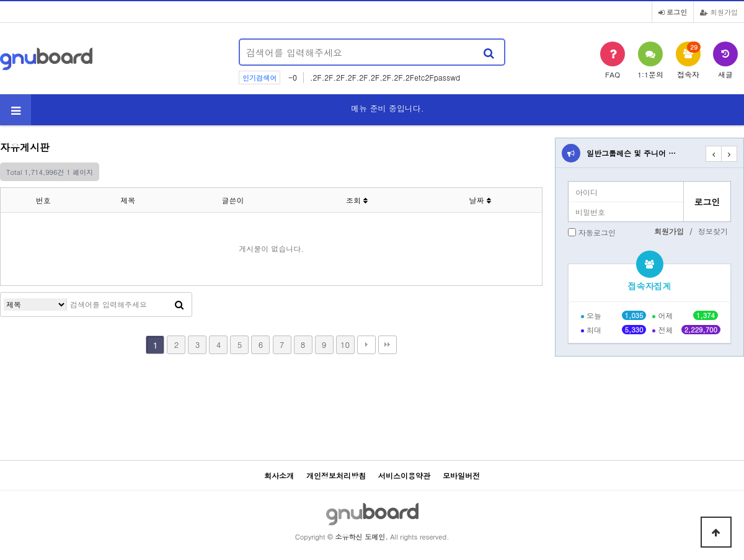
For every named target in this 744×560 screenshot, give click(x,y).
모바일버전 (461, 475)
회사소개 (279, 475)
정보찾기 (713, 231)
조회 (357, 200)
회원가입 (719, 12)
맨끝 (387, 345)
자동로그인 (597, 232)
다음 (366, 345)
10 (345, 344)
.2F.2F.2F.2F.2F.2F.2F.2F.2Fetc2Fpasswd (385, 77)
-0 (293, 77)
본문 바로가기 (0, 0)
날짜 (480, 200)
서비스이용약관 (404, 475)
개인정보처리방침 (336, 475)
